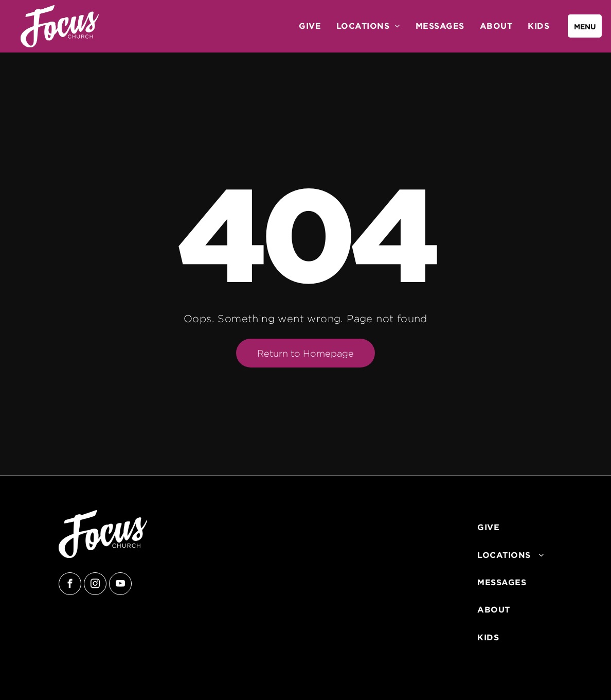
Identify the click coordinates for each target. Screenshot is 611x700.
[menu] (585, 26)
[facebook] (70, 585)
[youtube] (120, 585)
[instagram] (95, 585)
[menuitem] (310, 26)
